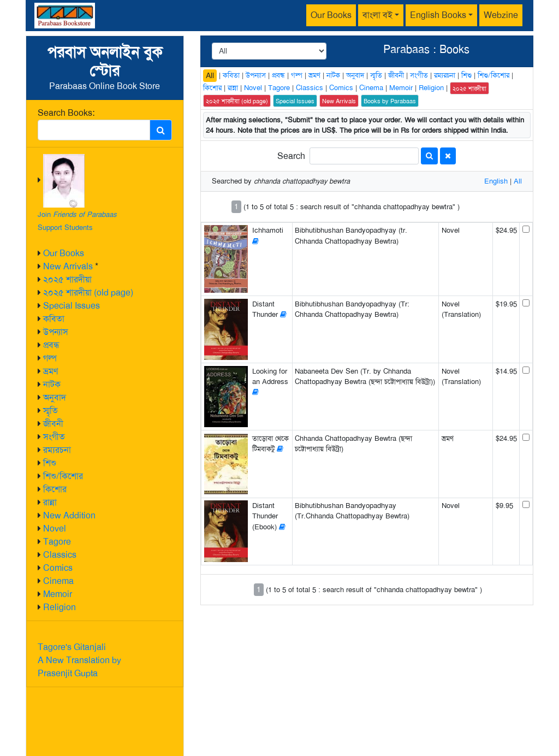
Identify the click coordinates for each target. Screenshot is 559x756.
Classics (60, 555)
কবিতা (54, 319)
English (496, 181)
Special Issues (72, 306)
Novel (55, 528)
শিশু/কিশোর (63, 476)
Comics (58, 568)
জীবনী (53, 424)
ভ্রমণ (50, 371)
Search (291, 156)
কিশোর (55, 489)
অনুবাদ (55, 397)
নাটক (52, 384)
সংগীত (54, 437)
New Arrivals (68, 266)
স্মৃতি (50, 411)
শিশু (50, 463)
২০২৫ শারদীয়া (67, 279)
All (210, 75)
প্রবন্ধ (51, 345)
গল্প (50, 358)
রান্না (50, 502)
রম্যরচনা (57, 450)
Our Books (331, 15)
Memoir (58, 594)
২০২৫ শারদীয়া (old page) (88, 293)
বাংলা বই (377, 15)
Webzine (501, 15)
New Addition (69, 515)
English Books (438, 15)
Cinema (58, 581)
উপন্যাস (56, 332)
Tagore (57, 542)
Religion (60, 607)
